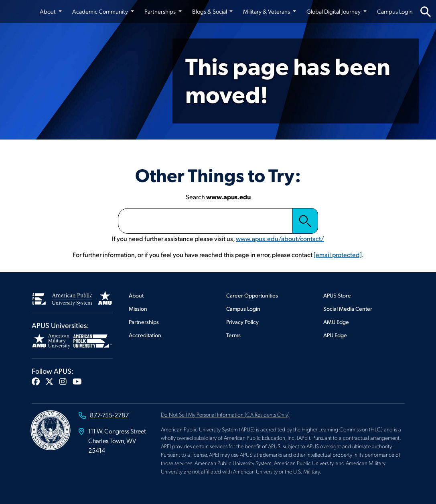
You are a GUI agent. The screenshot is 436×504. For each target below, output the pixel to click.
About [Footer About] (136, 295)
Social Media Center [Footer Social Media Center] (348, 309)
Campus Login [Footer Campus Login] (243, 309)
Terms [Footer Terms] (233, 335)
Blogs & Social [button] (210, 11)
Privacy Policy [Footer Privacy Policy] (242, 322)
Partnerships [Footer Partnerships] (144, 322)
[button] (36, 381)
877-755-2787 (109, 415)
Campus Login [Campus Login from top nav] (395, 11)
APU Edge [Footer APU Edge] (335, 335)
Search (305, 221)
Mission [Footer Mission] (138, 309)
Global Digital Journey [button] (334, 11)
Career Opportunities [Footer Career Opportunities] (252, 295)
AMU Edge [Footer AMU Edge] (336, 322)
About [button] (48, 11)
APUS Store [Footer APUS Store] (337, 295)
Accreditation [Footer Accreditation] (145, 335)
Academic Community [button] (101, 11)
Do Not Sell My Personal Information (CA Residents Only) (225, 414)
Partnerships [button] (161, 11)
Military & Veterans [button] (267, 11)
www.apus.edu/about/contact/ (280, 238)
